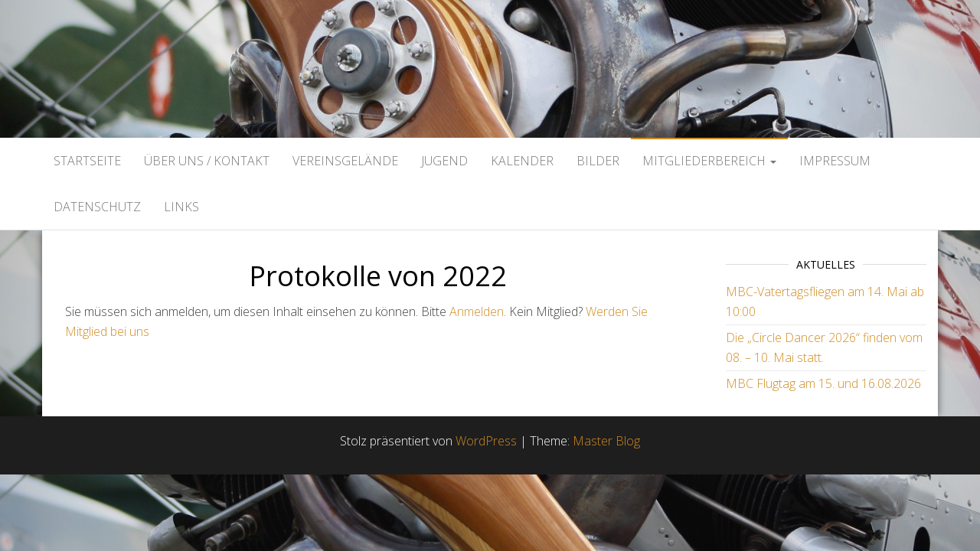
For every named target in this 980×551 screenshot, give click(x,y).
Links (181, 207)
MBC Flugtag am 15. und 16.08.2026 (823, 383)
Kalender (522, 161)
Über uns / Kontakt (207, 161)
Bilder (598, 161)
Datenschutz (97, 207)
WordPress (486, 441)
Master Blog (606, 441)
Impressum (835, 161)
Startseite (87, 161)
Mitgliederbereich (709, 161)
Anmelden (477, 311)
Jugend (444, 161)
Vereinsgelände (345, 161)
